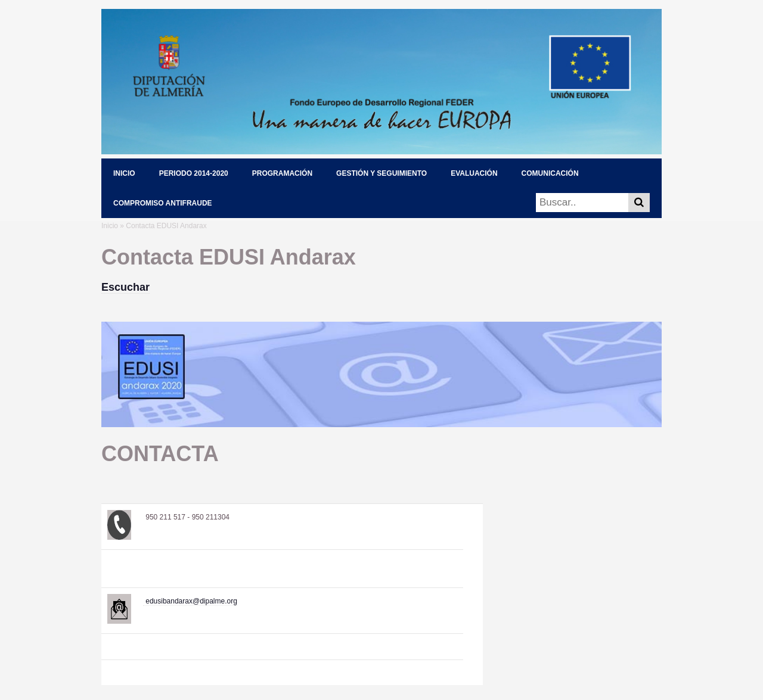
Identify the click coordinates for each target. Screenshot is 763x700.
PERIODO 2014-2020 (194, 173)
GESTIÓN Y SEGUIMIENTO (381, 173)
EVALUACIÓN (474, 173)
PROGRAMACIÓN (282, 173)
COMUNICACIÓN (550, 173)
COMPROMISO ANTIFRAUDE (163, 203)
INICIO (124, 173)
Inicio (110, 226)
